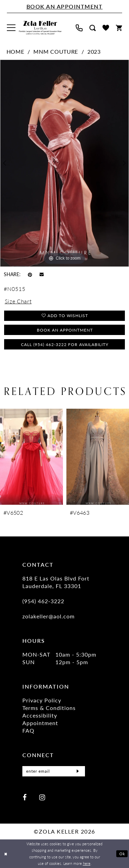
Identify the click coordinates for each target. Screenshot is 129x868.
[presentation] (31, 457)
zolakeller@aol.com (49, 616)
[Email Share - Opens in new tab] (42, 274)
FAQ (28, 730)
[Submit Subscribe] (78, 771)
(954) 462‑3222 (43, 601)
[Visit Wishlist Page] (106, 28)
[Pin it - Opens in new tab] (30, 274)
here (87, 863)
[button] (11, 28)
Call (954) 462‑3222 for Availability (65, 344)
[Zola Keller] (40, 28)
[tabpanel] (64, 163)
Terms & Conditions (49, 708)
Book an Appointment (65, 330)
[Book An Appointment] (64, 7)
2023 (94, 51)
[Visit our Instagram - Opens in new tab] (42, 797)
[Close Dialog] (6, 854)
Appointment (40, 723)
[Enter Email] (54, 771)
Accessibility (40, 715)
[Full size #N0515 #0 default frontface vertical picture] (64, 163)
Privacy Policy (42, 700)
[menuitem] (11, 28)
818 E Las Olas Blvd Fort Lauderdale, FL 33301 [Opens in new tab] (56, 582)
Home (15, 51)
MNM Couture (56, 51)
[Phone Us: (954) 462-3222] (79, 28)
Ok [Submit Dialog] (122, 854)
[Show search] (93, 28)
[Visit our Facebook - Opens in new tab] (25, 797)
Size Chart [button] (18, 301)
